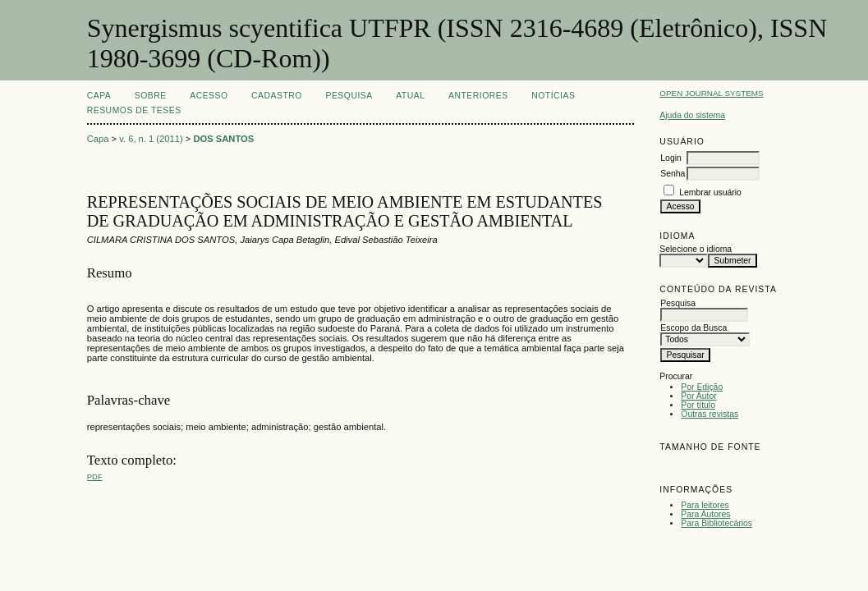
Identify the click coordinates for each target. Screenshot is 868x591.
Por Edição (702, 387)
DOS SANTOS (223, 139)
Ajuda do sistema (692, 115)
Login (671, 158)
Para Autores (705, 514)
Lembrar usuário (710, 192)
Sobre (151, 96)
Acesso (209, 96)
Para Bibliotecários (716, 523)
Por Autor (698, 396)
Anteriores (478, 96)
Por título (698, 405)
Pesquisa (349, 96)
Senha (673, 174)
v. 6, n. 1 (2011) (151, 139)
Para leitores (705, 505)
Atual (410, 96)
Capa (99, 96)
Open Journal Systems (711, 93)
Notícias (553, 96)
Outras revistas (710, 414)
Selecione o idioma (696, 249)
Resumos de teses (134, 110)
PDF (95, 476)
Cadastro (277, 96)
